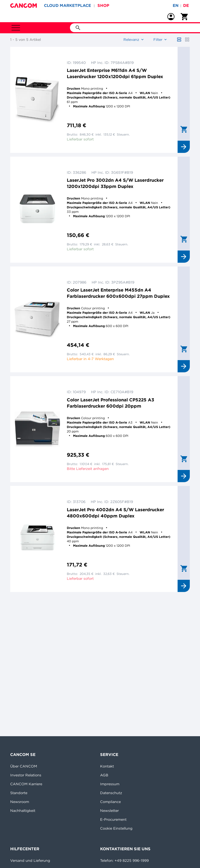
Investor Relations (26, 775)
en (176, 5)
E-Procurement (113, 819)
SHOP (103, 5)
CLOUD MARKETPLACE (67, 5)
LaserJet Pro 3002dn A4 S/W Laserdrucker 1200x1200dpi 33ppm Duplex (115, 183)
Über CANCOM (24, 766)
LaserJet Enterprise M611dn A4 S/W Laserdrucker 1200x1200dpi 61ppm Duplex (115, 73)
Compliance (110, 802)
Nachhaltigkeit (23, 811)
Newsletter (109, 811)
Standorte (19, 793)
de (186, 5)
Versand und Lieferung (30, 860)
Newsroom (20, 802)
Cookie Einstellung (116, 828)
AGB (104, 775)
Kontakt (107, 766)
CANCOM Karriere (26, 784)
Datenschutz (111, 793)
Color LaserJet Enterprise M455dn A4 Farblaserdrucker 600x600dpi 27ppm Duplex (118, 293)
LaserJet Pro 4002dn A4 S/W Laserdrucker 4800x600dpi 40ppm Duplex (115, 513)
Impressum (110, 784)
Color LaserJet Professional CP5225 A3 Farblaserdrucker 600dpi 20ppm (110, 403)
